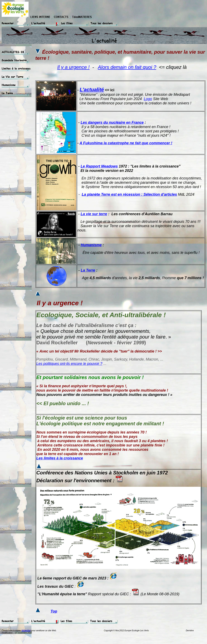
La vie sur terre (94, 214)
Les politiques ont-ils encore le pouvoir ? (69, 364)
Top (54, 611)
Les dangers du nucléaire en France (112, 123)
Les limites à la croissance (60, 458)
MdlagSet (26, 631)
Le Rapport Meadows (99, 166)
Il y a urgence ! (73, 67)
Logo (148, 99)
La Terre (88, 270)
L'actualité (92, 90)
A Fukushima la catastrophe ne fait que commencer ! (126, 143)
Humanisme (91, 245)
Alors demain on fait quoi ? (127, 67)
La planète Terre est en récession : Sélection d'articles (129, 194)
